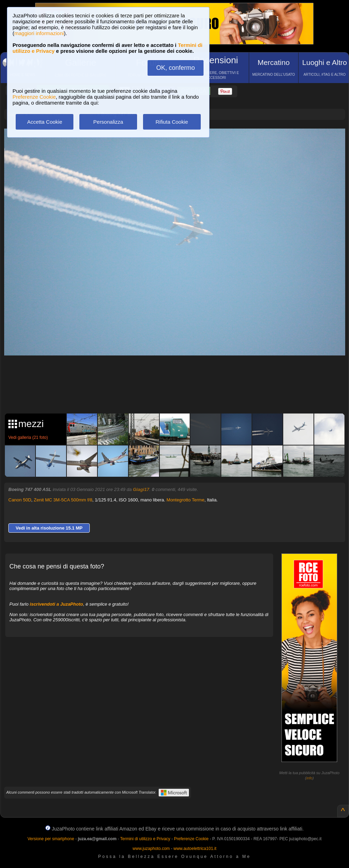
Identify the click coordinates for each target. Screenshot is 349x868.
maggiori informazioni (39, 33)
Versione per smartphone (51, 839)
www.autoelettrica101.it (195, 849)
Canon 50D (20, 500)
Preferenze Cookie (34, 97)
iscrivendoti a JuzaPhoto (57, 604)
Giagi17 (141, 489)
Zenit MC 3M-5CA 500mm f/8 (63, 500)
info (309, 778)
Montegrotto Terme (186, 500)
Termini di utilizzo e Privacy (145, 839)
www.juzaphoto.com (151, 849)
